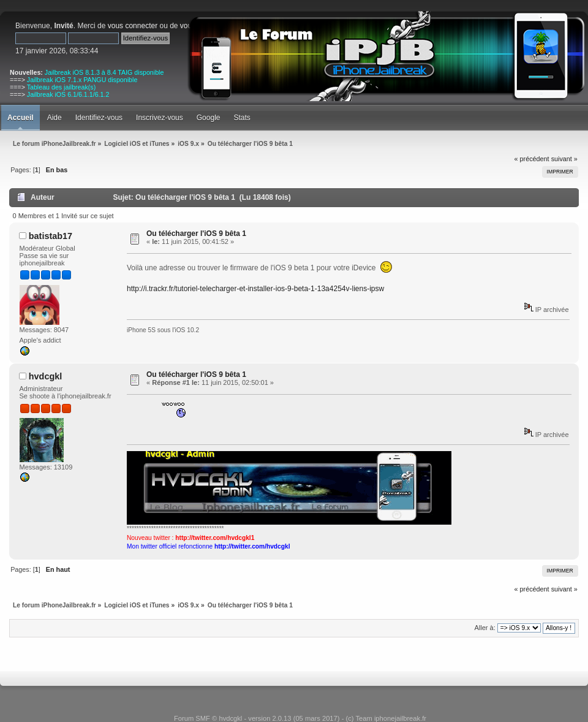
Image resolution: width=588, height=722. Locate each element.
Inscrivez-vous (160, 118)
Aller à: (484, 628)
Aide (55, 118)
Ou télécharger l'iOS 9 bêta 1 (196, 234)
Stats (242, 118)
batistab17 (51, 236)
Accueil (21, 118)
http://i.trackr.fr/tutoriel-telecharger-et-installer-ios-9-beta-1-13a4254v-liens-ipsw (255, 289)
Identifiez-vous (99, 118)
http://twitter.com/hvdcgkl (252, 546)
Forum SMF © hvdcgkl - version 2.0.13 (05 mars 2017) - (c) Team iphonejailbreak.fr (300, 718)
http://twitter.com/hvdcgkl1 (215, 538)
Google (209, 118)
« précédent (532, 159)
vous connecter (133, 26)
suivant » (564, 159)
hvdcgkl (45, 376)
